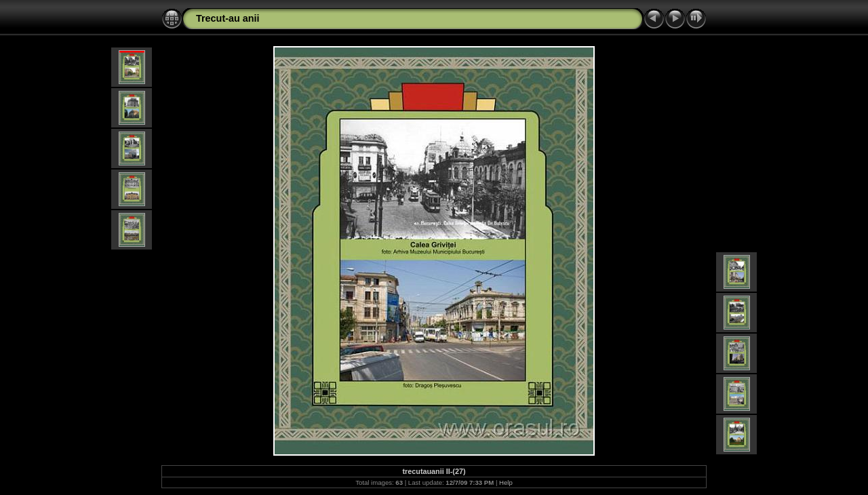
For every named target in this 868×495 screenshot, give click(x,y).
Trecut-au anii (228, 18)
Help (506, 482)
